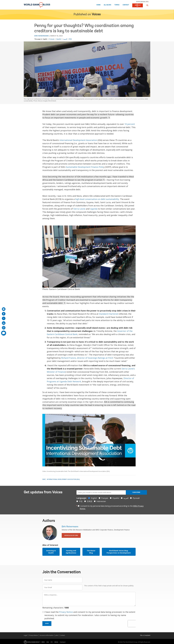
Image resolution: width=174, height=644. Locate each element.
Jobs (57, 635)
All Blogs (107, 5)
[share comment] (4, 333)
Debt (44, 479)
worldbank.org (142, 2)
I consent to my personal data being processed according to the (112, 507)
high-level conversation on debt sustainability (97, 199)
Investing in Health (51, 552)
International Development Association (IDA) (63, 479)
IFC (52, 642)
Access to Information (47, 635)
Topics (117, 5)
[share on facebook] (4, 314)
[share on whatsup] (4, 328)
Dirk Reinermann (41, 36)
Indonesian (101, 501)
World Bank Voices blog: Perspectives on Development (119, 552)
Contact (126, 5)
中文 (70, 39)
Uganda (94, 209)
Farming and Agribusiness (71, 552)
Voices (96, 15)
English (45, 39)
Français (52, 39)
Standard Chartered (108, 314)
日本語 (90, 501)
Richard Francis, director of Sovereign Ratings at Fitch (87, 358)
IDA (48, 642)
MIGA (56, 642)
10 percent (130, 124)
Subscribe (136, 492)
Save (47, 623)
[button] (147, 5)
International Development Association (78, 140)
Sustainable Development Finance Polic (85, 167)
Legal (25, 635)
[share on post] (4, 318)
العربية (65, 39)
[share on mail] (4, 309)
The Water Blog (91, 552)
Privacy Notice (66, 612)
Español (59, 39)
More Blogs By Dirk (71, 535)
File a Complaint (145, 635)
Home (98, 5)
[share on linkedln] (4, 323)
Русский (136, 498)
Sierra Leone (79, 209)
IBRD (43, 642)
